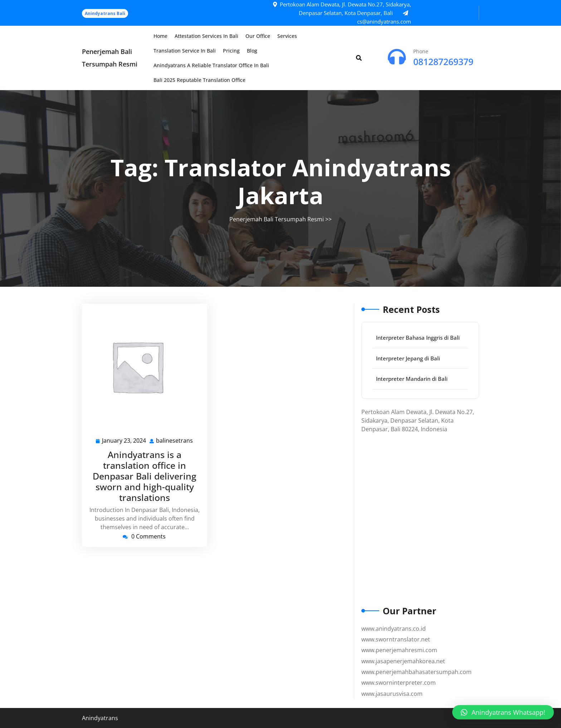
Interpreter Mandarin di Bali (412, 379)
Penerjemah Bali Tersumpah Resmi (277, 219)
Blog (252, 51)
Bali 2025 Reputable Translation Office (199, 80)
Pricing (231, 51)
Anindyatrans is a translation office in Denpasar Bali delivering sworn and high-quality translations (145, 476)
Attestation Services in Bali (206, 36)
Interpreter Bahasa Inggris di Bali (418, 338)
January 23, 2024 (124, 441)
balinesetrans (175, 440)
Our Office (258, 36)
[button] (503, 712)
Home (160, 36)
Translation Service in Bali (185, 51)
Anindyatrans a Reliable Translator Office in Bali (211, 65)
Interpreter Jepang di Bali (408, 358)
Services (287, 36)
